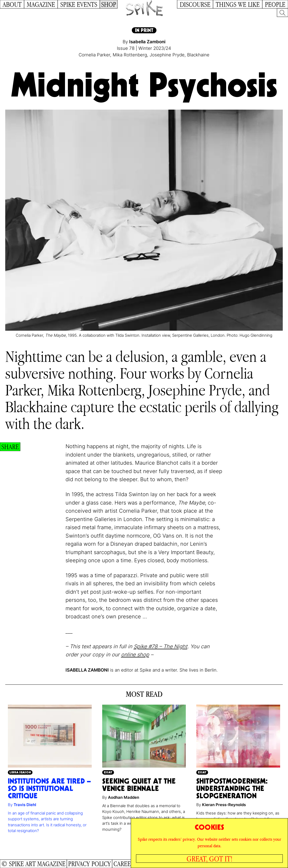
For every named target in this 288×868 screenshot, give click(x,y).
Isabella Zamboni (147, 42)
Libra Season (20, 772)
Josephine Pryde (167, 55)
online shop (135, 655)
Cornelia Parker (94, 55)
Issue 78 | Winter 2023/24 (144, 48)
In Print (144, 30)
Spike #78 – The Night (161, 646)
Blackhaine (198, 55)
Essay (108, 772)
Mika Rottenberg (130, 55)
